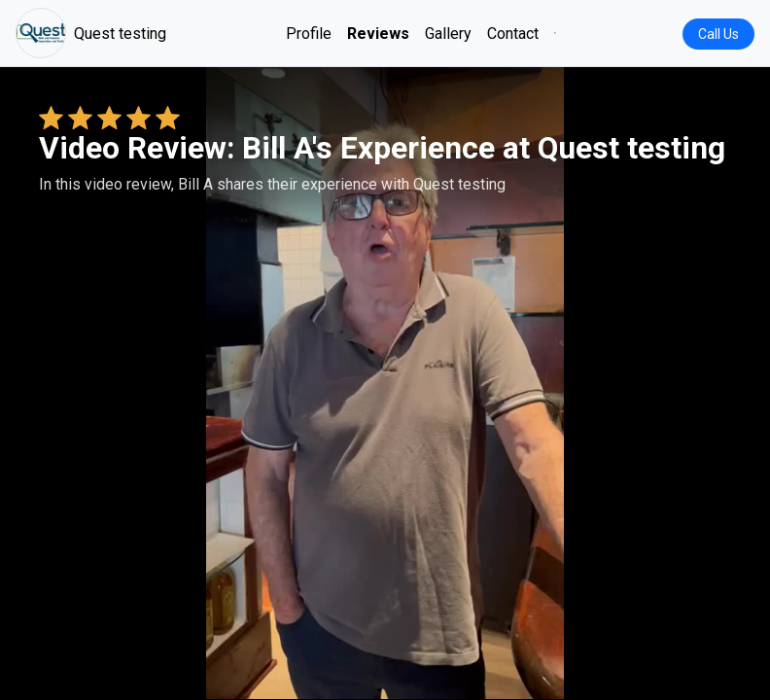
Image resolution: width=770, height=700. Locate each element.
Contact (513, 34)
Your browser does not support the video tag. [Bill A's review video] (385, 383)
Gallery (448, 34)
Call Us (718, 34)
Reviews (378, 34)
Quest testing (91, 33)
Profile (309, 34)
